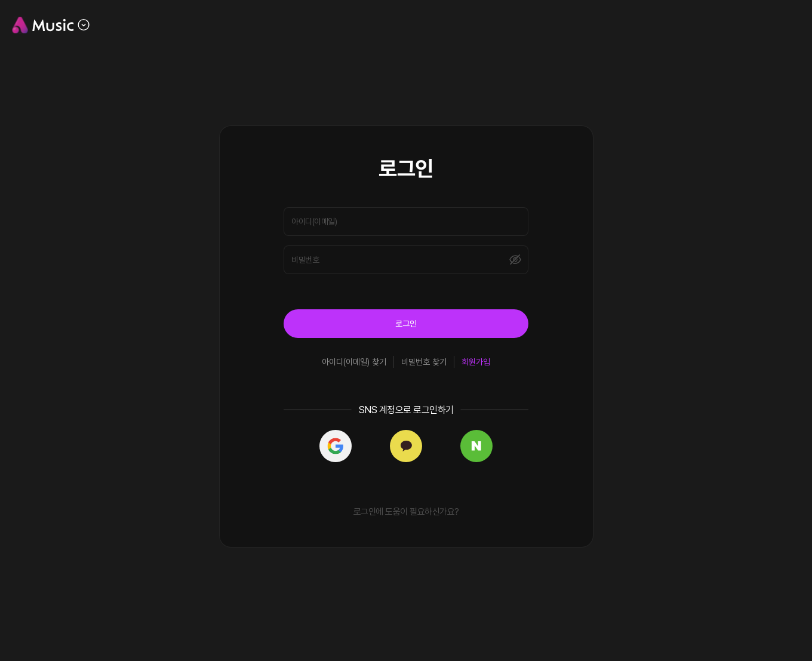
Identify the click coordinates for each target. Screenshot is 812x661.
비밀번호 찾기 (424, 362)
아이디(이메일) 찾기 (354, 362)
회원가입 (476, 362)
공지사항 (691, 25)
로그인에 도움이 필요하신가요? (406, 512)
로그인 (406, 324)
